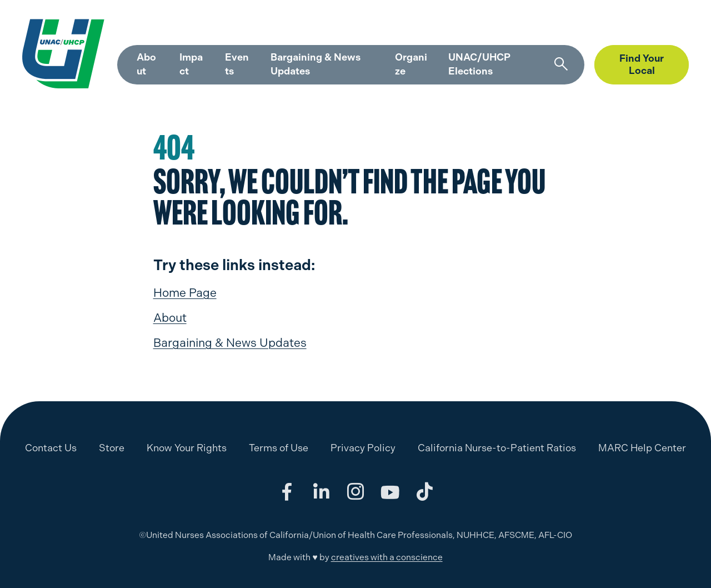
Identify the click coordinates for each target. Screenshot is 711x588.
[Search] (560, 64)
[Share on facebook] (287, 492)
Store (604, 29)
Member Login (660, 29)
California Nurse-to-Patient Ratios (497, 448)
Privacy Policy (363, 448)
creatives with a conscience (387, 557)
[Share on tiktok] (424, 492)
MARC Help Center (540, 29)
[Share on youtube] (390, 492)
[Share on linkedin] (321, 492)
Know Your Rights (187, 448)
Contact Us (51, 448)
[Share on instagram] (355, 492)
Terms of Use (279, 448)
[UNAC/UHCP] (57, 53)
